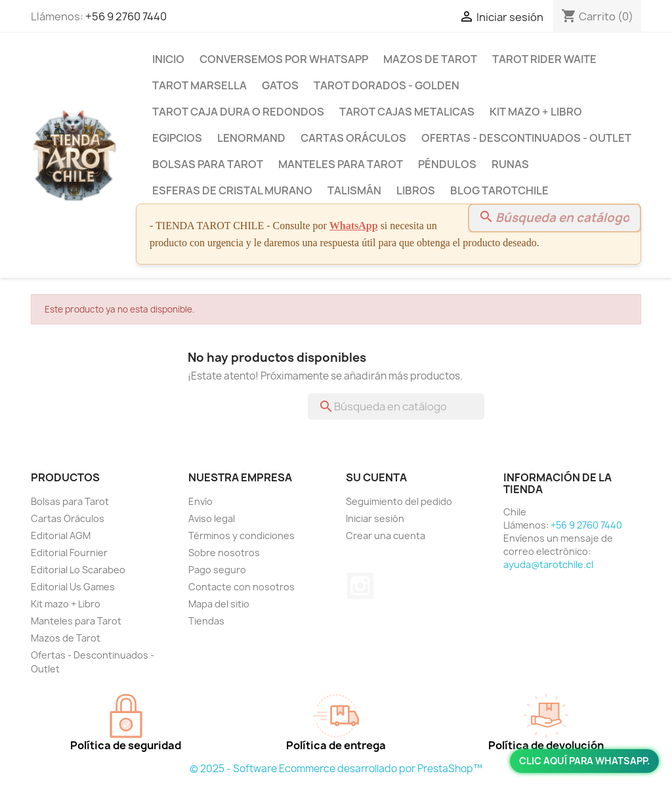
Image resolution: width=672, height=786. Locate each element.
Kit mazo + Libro (536, 112)
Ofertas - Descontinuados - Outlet (526, 138)
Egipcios (177, 138)
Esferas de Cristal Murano (232, 190)
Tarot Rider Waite (544, 59)
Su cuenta (376, 477)
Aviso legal (212, 518)
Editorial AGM (61, 535)
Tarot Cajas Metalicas (407, 112)
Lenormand (251, 138)
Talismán (354, 190)
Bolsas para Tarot (208, 164)
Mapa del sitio (219, 604)
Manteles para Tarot (341, 164)
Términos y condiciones (241, 535)
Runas (510, 164)
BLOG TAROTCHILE (499, 190)
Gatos (280, 85)
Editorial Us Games (73, 587)
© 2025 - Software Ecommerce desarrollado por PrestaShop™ (336, 769)
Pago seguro (217, 570)
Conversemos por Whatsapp (284, 59)
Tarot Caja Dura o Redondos (238, 112)
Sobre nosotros (224, 553)
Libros (416, 190)
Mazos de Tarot (430, 59)
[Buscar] (555, 218)
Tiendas (206, 621)
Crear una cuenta (386, 535)
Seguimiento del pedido (399, 501)
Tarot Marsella (199, 85)
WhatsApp (354, 226)
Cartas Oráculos (353, 138)
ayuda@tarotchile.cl (548, 564)
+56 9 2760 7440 (126, 16)
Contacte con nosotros (241, 587)
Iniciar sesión (375, 518)
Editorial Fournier (69, 553)
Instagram (360, 586)
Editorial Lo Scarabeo (78, 570)
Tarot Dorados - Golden (387, 85)
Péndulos (447, 164)
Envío (200, 501)
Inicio (168, 59)
